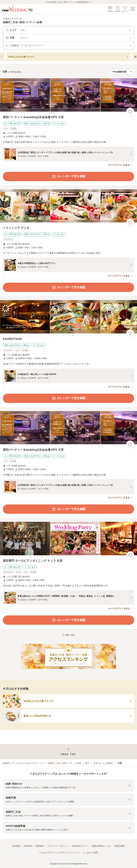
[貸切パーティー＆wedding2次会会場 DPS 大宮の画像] (68, 95)
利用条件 (40, 846)
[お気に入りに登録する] (130, 112)
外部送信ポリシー (80, 846)
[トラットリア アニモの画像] (68, 206)
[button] (68, 786)
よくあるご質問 (90, 853)
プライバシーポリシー (58, 846)
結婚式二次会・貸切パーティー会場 (64, 763)
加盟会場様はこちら (101, 846)
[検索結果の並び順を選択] (122, 72)
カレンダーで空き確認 (68, 176)
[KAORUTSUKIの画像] (68, 317)
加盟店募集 (119, 846)
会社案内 (16, 846)
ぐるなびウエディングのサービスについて (59, 853)
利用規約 (28, 846)
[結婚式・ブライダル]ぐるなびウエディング (23, 763)
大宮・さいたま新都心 (103, 763)
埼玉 (87, 763)
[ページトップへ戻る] (68, 752)
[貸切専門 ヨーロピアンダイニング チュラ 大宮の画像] (68, 539)
